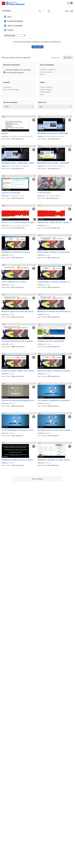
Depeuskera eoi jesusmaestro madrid (21, 136)
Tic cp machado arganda (52, 196)
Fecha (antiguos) (46, 90)
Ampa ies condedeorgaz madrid (19, 225)
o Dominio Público (11, 90)
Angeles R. (12, 403)
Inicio (9, 17)
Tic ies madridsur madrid (16, 196)
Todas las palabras (46, 72)
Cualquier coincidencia (48, 70)
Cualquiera (7, 87)
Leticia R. (48, 255)
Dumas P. (12, 255)
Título (42, 94)
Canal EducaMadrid (15, 21)
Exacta (42, 74)
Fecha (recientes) (46, 87)
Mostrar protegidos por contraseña (17, 70)
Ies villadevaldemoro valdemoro (55, 136)
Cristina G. (12, 463)
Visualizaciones (45, 92)
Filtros (68, 58)
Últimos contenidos (15, 26)
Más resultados (38, 479)
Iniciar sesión (37, 47)
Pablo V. (47, 225)
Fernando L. (49, 344)
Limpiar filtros (56, 58)
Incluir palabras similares (14, 73)
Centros (10, 30)
